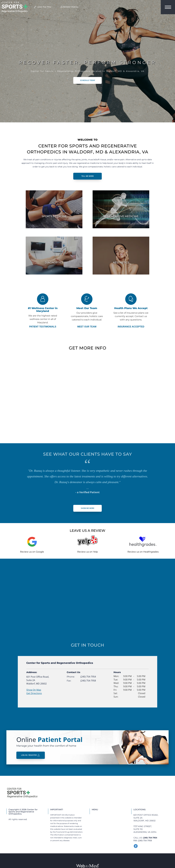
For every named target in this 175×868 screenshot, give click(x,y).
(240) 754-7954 (88, 677)
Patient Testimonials (43, 327)
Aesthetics (121, 263)
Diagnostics (54, 263)
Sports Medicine (54, 216)
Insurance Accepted (131, 327)
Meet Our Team (87, 327)
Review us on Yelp (88, 552)
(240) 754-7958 (88, 681)
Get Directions (34, 693)
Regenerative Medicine (121, 216)
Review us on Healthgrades (143, 552)
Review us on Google (32, 552)
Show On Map (34, 690)
